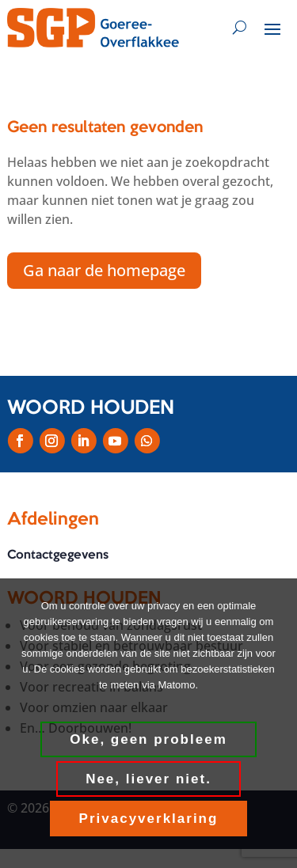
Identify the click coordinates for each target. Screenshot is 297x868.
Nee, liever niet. (148, 779)
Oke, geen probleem (148, 739)
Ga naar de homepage (104, 270)
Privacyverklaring (149, 819)
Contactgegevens (58, 555)
